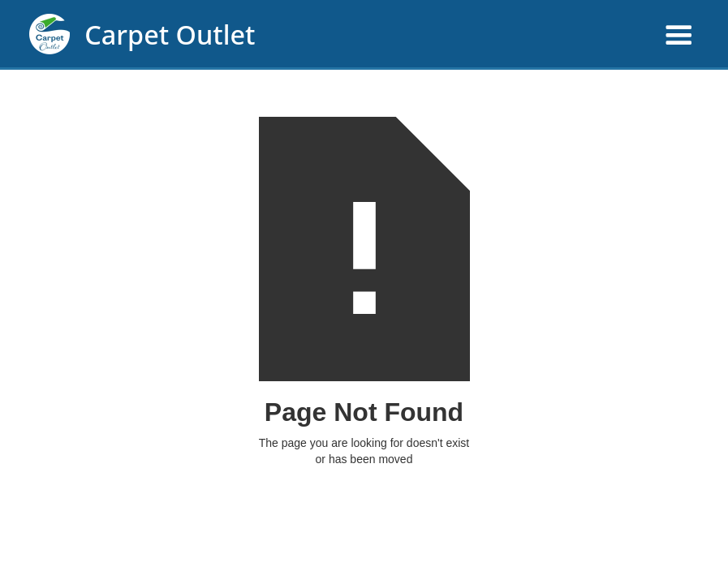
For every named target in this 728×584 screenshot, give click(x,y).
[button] (495, 36)
